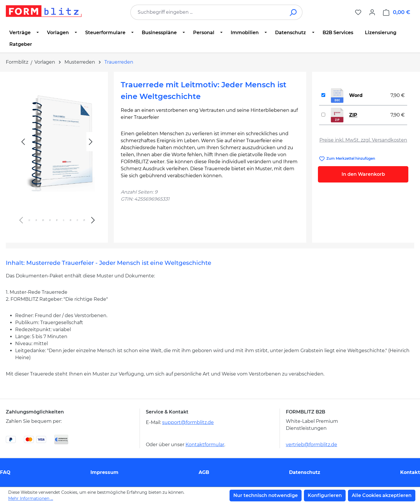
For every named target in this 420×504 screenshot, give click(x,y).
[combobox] (208, 12)
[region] (57, 155)
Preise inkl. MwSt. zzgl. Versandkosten (363, 140)
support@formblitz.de (188, 422)
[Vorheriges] (23, 142)
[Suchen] (294, 12)
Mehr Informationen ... (31, 498)
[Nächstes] (91, 142)
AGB (204, 472)
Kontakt (410, 472)
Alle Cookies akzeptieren (382, 495)
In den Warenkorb (363, 174)
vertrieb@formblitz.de (311, 445)
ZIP (353, 115)
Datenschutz (305, 472)
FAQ (5, 472)
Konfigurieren (325, 495)
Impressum (104, 472)
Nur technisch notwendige (266, 495)
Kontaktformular (205, 445)
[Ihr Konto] (372, 12)
